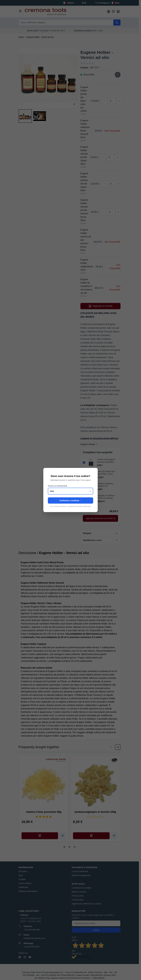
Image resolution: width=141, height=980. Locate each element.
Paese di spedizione (58, 486)
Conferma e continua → (70, 500)
